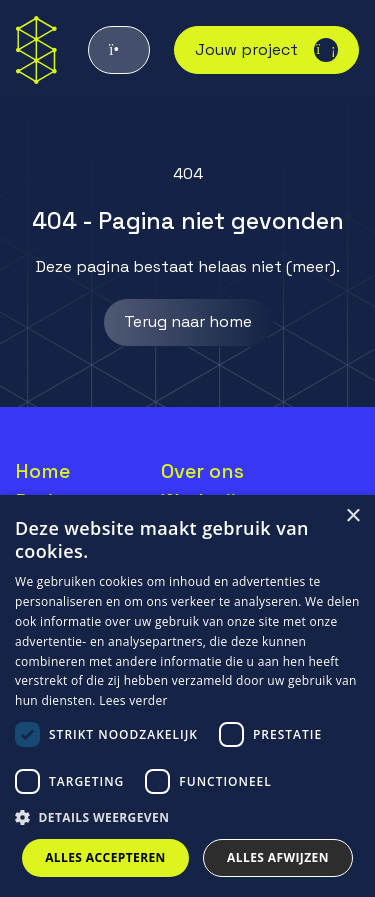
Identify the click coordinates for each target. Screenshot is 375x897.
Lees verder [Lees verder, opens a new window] (133, 700)
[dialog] (187, 696)
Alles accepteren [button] (105, 857)
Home (43, 471)
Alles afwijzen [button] (278, 857)
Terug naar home (188, 321)
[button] (187, 818)
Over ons (202, 471)
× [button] (352, 516)
